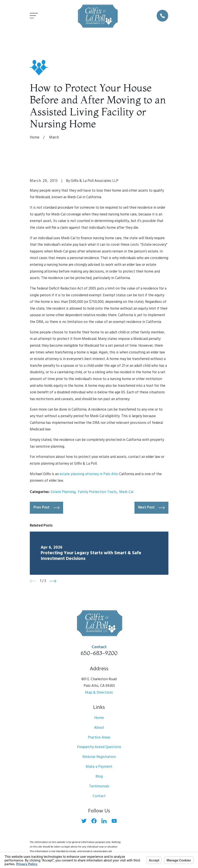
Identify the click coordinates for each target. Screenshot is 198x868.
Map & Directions (99, 693)
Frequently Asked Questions (99, 747)
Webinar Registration (99, 757)
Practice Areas (99, 738)
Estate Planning (63, 492)
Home (99, 718)
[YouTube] (114, 821)
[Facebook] (94, 821)
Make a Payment (99, 767)
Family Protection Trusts (97, 492)
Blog (99, 777)
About (99, 728)
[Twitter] (84, 821)
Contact (99, 796)
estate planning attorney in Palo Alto (89, 474)
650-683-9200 (99, 653)
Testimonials (99, 786)
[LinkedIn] (104, 821)
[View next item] (53, 581)
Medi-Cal (126, 492)
